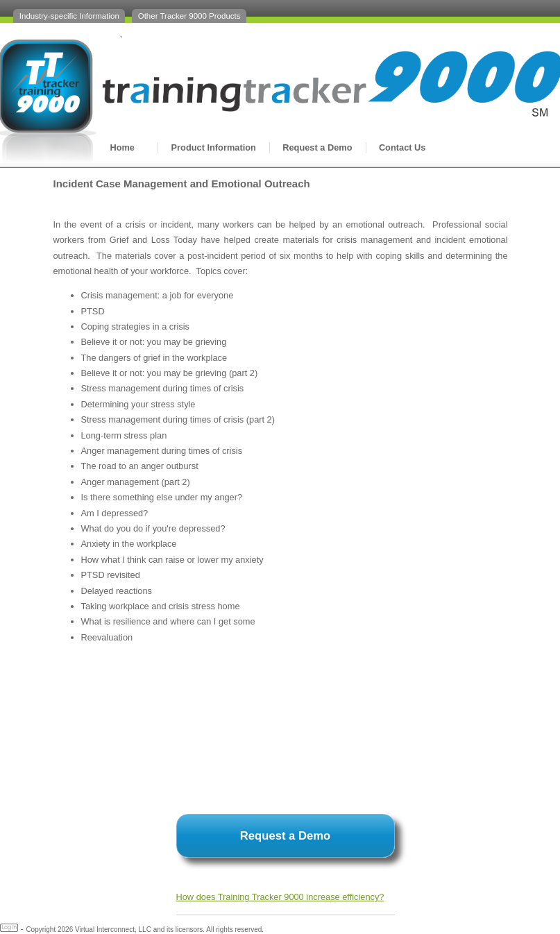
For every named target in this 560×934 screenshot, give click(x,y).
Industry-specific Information (69, 16)
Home (122, 147)
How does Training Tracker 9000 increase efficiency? (280, 897)
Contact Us (402, 147)
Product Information (214, 147)
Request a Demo (317, 147)
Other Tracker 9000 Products (189, 16)
